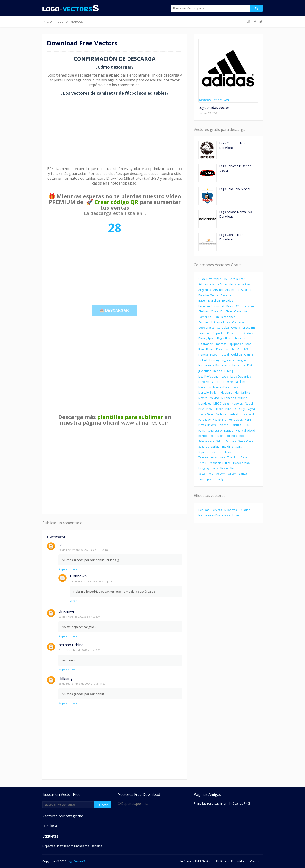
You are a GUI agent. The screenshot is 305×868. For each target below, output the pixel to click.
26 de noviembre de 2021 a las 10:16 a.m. (84, 550)
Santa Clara (246, 441)
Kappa (218, 371)
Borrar (75, 569)
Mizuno (243, 398)
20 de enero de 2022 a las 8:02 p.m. (91, 581)
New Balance (215, 409)
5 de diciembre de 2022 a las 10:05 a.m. (82, 650)
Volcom (220, 474)
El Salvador (205, 344)
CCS (238, 306)
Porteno (223, 425)
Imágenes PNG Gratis (195, 861)
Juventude (205, 371)
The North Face (237, 457)
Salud (220, 441)
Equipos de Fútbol (240, 344)
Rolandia (231, 436)
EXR (246, 349)
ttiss (228, 463)
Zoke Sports (206, 479)
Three (202, 463)
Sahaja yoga (206, 441)
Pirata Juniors (207, 425)
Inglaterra (228, 360)
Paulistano (220, 420)
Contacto (256, 861)
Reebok (203, 436)
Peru (248, 420)
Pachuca (221, 414)
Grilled (203, 360)
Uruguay (204, 468)
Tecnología (224, 452)
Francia (203, 355)
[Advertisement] (115, 131)
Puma (202, 431)
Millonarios (229, 398)
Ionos (236, 365)
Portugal (236, 425)
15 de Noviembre (210, 279)
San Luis (231, 441)
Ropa (243, 436)
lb (60, 544)
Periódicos (236, 420)
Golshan (237, 355)
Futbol (214, 355)
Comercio (205, 317)
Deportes (219, 333)
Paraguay (204, 420)
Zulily (220, 479)
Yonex (243, 474)
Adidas (203, 284)
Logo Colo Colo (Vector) (235, 189)
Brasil (230, 306)
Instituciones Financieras (214, 365)
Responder (64, 569)
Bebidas (228, 301)
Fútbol (225, 355)
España (237, 349)
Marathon (205, 387)
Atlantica (247, 290)
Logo (225, 376)
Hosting (214, 360)
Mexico (203, 398)
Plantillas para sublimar (210, 803)
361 (226, 279)
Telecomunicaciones (212, 457)
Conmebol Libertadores (214, 322)
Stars (238, 447)
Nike (228, 409)
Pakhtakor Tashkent (241, 414)
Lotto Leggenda (228, 382)
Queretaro (215, 431)
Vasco (224, 468)
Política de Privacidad (231, 861)
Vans (215, 468)
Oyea (251, 409)
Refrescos (217, 436)
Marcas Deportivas (226, 387)
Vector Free (206, 474)
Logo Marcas (207, 382)
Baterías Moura (208, 295)
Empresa (221, 344)
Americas (244, 284)
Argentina (205, 290)
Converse (238, 322)
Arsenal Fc (232, 290)
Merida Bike (242, 393)
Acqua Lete (238, 279)
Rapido (229, 431)
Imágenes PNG (240, 803)
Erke (201, 349)
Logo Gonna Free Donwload (231, 237)
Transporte (216, 463)
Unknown (78, 576)
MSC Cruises (221, 404)
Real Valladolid (245, 431)
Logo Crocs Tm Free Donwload (233, 145)
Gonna (249, 355)
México (214, 398)
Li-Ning (229, 371)
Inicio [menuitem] (47, 22)
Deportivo (234, 333)
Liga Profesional (209, 376)
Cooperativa (207, 328)
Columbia (240, 311)
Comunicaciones (224, 317)
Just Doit (247, 365)
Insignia (242, 360)
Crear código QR (116, 202)
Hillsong (66, 678)
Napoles (237, 404)
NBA (201, 409)
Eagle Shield (225, 338)
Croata (236, 328)
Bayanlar (226, 295)
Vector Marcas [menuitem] (70, 22)
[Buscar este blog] (68, 805)
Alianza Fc (216, 284)
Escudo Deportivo (218, 349)
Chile (229, 311)
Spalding (227, 447)
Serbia (215, 447)
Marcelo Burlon (208, 393)
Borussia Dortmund (211, 306)
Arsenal (218, 290)
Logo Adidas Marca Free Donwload (236, 214)
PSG (247, 425)
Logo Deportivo (241, 376)
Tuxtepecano (241, 463)
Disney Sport (207, 338)
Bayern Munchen (209, 301)
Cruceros (204, 333)
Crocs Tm (249, 328)
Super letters (207, 452)
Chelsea (204, 311)
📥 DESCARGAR (115, 310)
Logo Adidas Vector (214, 107)
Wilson (232, 474)
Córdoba (223, 328)
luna (243, 382)
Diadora (248, 333)
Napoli (249, 404)
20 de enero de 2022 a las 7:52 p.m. (80, 617)
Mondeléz (205, 404)
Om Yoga (240, 409)
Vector (234, 468)
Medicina (226, 393)
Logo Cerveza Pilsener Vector (235, 168)
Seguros (204, 447)
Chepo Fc (217, 311)
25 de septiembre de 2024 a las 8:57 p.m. (83, 684)
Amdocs (230, 284)
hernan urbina (71, 645)
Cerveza (249, 306)
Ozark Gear (206, 414)
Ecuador (240, 338)
